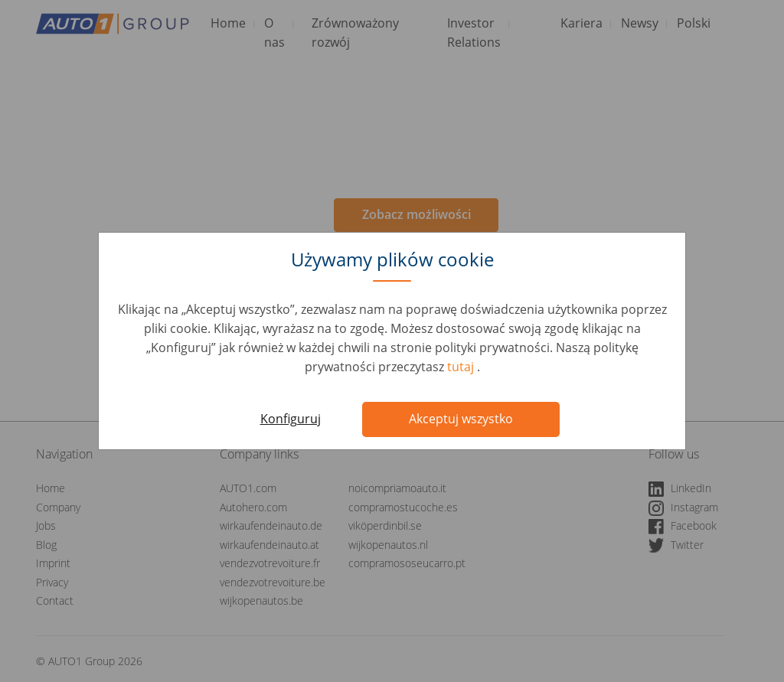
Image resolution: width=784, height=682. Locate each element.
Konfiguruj (291, 419)
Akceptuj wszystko (461, 419)
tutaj (462, 367)
